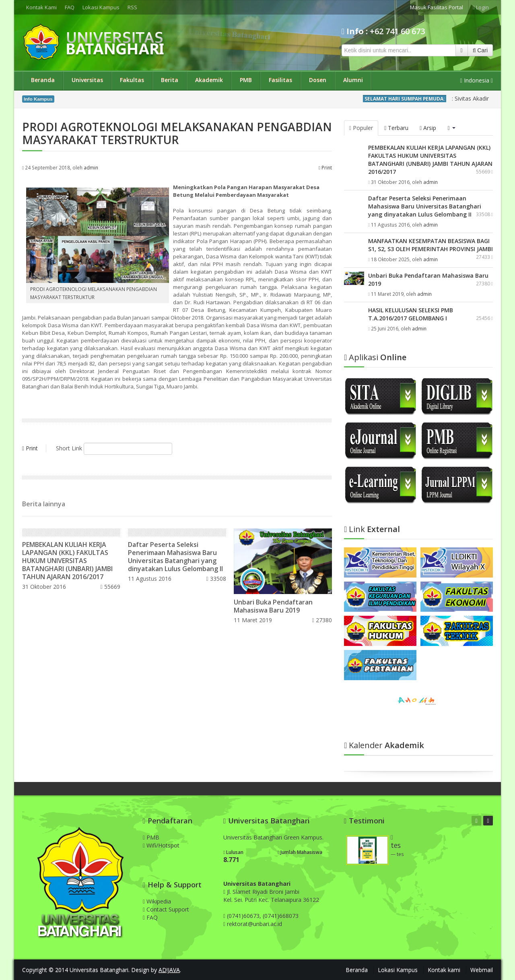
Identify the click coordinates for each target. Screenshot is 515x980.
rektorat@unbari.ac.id (254, 924)
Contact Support (166, 909)
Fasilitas (280, 80)
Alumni (353, 80)
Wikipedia (157, 901)
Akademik (209, 80)
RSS (132, 7)
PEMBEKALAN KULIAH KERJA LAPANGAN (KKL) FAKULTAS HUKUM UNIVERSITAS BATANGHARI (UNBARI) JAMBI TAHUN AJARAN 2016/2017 (67, 561)
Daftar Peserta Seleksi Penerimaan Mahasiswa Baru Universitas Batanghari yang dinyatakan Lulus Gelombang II (175, 557)
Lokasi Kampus (101, 7)
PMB (246, 80)
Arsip (428, 128)
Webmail (482, 970)
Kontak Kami (41, 7)
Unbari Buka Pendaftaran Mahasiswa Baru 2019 (273, 606)
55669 (110, 587)
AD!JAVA (169, 970)
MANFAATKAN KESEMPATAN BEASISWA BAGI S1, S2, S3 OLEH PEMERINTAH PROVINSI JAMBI (431, 245)
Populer (361, 128)
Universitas (87, 80)
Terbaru (396, 128)
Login (481, 7)
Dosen (318, 80)
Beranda (43, 80)
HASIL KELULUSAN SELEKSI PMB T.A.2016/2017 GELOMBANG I (411, 314)
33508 (216, 579)
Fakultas (132, 80)
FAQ (70, 7)
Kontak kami (444, 970)
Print (325, 167)
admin (91, 167)
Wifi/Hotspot (161, 845)
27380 (322, 620)
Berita (170, 80)
